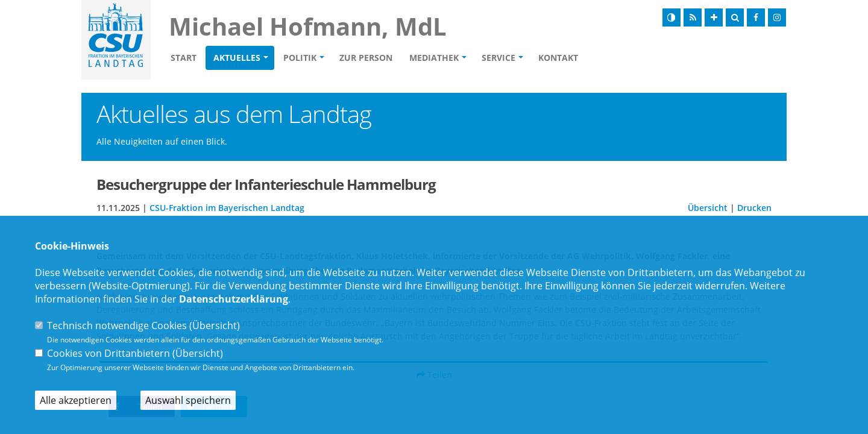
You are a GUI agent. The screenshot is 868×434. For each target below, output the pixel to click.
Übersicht (708, 208)
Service (498, 58)
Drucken (754, 208)
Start (184, 58)
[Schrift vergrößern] (714, 17)
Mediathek (434, 58)
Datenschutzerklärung (234, 299)
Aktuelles (237, 58)
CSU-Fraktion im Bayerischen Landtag (227, 208)
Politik (300, 58)
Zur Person (366, 58)
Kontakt (558, 58)
